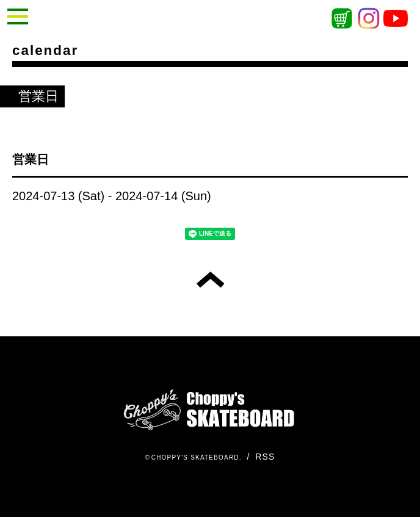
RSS (265, 457)
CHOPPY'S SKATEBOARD (195, 457)
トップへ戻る (210, 280)
